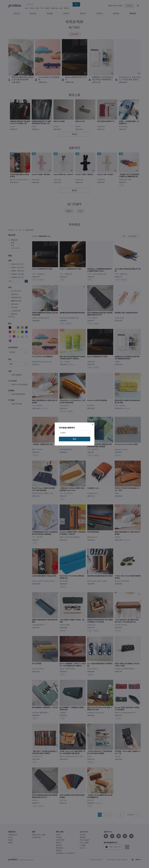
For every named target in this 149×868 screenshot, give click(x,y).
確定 (75, 439)
